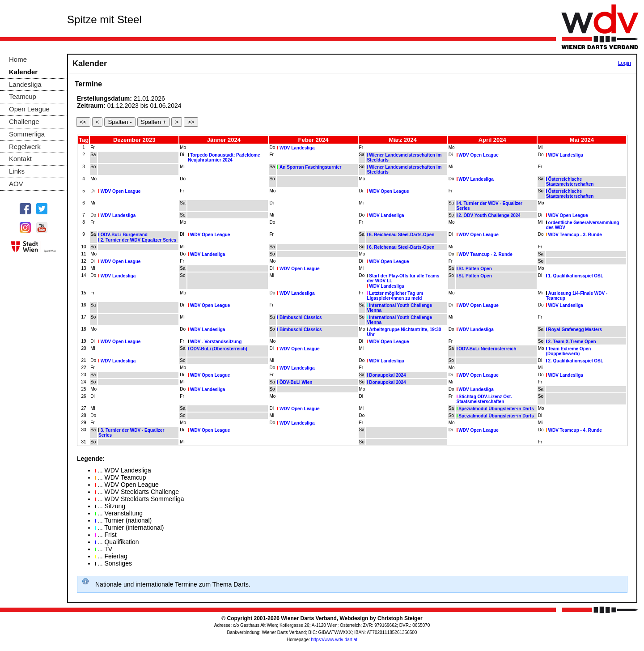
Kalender (23, 72)
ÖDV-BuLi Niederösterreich (487, 349)
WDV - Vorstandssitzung (216, 342)
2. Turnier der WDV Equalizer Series (138, 240)
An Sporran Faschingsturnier (310, 167)
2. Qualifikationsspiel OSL (575, 361)
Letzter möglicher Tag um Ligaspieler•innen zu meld (395, 296)
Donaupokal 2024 (387, 375)
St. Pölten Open (475, 269)
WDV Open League (478, 155)
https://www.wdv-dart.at (334, 640)
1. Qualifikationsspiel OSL (575, 276)
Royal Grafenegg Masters (575, 330)
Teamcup (23, 96)
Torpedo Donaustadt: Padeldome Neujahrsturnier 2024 (224, 157)
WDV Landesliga (297, 148)
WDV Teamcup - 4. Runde (575, 430)
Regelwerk (25, 147)
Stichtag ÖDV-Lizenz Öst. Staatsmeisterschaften (484, 399)
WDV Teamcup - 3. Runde (575, 235)
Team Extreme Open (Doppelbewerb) (569, 351)
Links (17, 171)
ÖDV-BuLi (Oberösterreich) (219, 349)
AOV (16, 184)
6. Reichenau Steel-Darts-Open (402, 235)
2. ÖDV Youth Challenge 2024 (489, 215)
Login (625, 63)
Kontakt (20, 159)
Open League (29, 109)
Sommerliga (27, 134)
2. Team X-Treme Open (572, 342)
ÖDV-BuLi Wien (296, 382)
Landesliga (25, 84)
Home (18, 59)
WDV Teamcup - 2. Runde (485, 254)
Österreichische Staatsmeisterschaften (570, 182)
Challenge (24, 121)
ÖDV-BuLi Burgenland (124, 235)
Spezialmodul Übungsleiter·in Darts (496, 409)
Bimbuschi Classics (301, 317)
